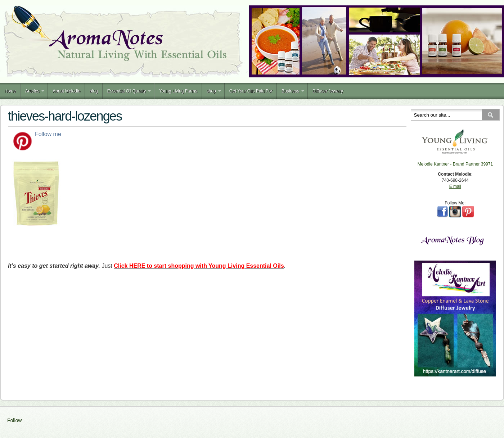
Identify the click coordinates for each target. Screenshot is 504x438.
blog (94, 91)
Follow (14, 420)
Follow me (48, 134)
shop (211, 91)
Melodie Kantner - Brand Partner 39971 (455, 164)
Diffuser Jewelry (328, 91)
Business (290, 91)
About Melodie (66, 91)
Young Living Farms (178, 91)
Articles (32, 91)
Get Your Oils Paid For (251, 91)
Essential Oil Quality (127, 91)
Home (10, 91)
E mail (455, 186)
